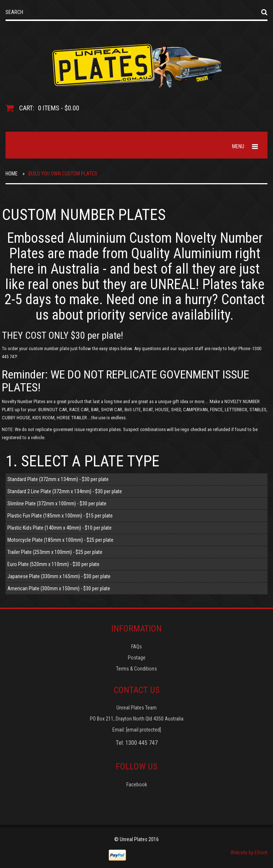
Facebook (137, 785)
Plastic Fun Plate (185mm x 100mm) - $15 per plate (60, 516)
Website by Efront (249, 853)
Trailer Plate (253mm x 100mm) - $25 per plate (55, 552)
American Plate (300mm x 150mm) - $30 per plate (59, 588)
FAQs (136, 647)
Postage (137, 658)
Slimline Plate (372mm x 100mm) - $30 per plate (57, 504)
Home (12, 174)
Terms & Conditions (136, 669)
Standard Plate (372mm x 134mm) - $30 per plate (58, 479)
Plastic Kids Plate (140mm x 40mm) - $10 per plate (59, 528)
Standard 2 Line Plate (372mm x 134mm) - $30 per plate (65, 491)
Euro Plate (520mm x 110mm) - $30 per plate (53, 564)
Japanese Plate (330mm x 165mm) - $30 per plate (59, 576)
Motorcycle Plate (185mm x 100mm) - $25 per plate (60, 540)
